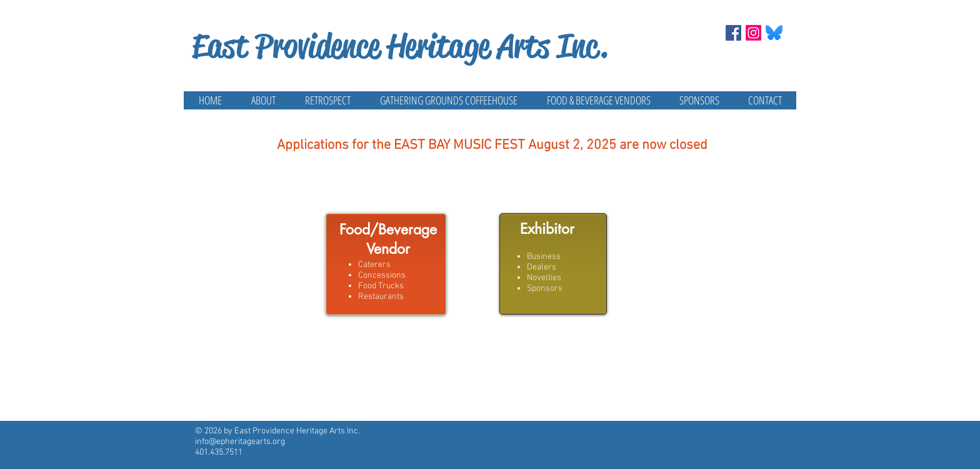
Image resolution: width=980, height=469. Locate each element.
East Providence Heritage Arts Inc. (400, 46)
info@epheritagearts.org (240, 442)
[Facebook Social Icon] (733, 33)
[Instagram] (753, 33)
